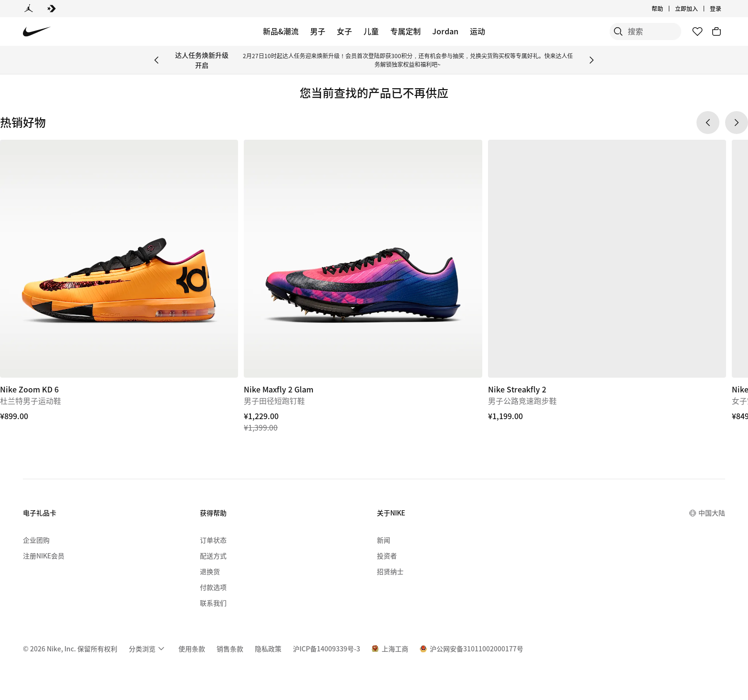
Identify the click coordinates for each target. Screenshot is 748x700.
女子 (344, 31)
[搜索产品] (648, 31)
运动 (478, 31)
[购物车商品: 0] (717, 31)
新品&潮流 (281, 31)
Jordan (445, 31)
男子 (318, 31)
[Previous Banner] (156, 60)
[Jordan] (29, 9)
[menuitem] (148, 649)
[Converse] (52, 9)
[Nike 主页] (37, 32)
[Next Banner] (592, 60)
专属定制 (405, 31)
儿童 (371, 31)
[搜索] (610, 31)
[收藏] (697, 31)
